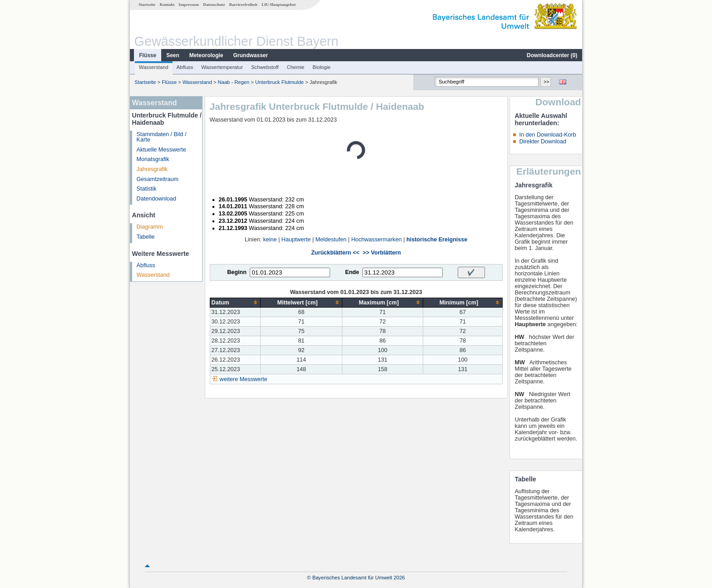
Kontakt (167, 5)
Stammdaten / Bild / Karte (162, 137)
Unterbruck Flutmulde (279, 82)
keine (270, 240)
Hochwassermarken (376, 240)
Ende (352, 272)
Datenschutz (214, 5)
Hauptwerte (296, 240)
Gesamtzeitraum (158, 179)
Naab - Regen (234, 82)
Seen (173, 55)
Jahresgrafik (152, 169)
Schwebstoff (265, 67)
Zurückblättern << (335, 253)
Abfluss (185, 67)
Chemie (296, 67)
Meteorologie (206, 55)
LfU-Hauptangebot (279, 5)
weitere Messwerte (244, 379)
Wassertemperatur (222, 67)
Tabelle (146, 237)
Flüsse (148, 55)
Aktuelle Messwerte (161, 150)
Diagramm (150, 227)
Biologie (321, 67)
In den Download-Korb (547, 135)
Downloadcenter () (552, 55)
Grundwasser (251, 55)
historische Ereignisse (437, 240)
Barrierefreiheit (243, 5)
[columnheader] (235, 302)
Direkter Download (543, 142)
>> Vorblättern (382, 253)
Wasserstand (154, 67)
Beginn (237, 272)
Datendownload (157, 199)
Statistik (147, 189)
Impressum (189, 5)
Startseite (147, 5)
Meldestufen (331, 240)
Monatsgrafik (153, 159)
